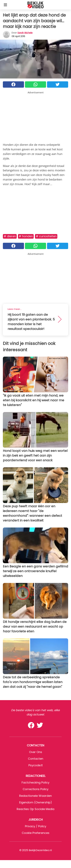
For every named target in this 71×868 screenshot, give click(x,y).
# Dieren (10, 236)
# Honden (26, 236)
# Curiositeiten (46, 236)
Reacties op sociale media (35, 809)
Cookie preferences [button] (36, 833)
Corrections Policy (36, 789)
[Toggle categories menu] (5, 5)
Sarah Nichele (25, 33)
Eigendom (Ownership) (36, 802)
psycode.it (36, 765)
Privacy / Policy (36, 826)
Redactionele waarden (35, 796)
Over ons (36, 752)
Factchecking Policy (35, 782)
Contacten (36, 759)
